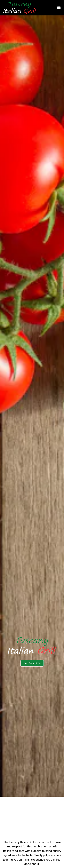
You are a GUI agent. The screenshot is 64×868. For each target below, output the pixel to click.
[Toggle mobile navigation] (59, 8)
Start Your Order (32, 663)
